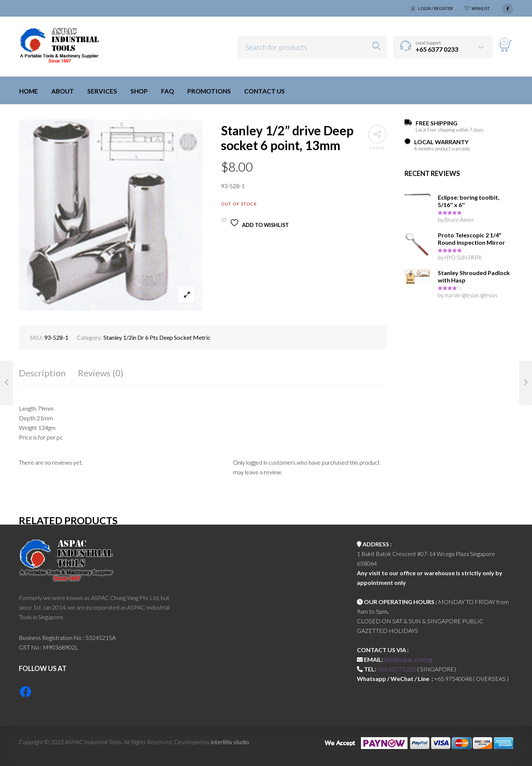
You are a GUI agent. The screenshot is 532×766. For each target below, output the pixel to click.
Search (376, 46)
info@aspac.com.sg (408, 659)
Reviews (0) (101, 373)
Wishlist (481, 8)
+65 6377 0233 (397, 669)
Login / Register (436, 8)
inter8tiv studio (230, 742)
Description (42, 373)
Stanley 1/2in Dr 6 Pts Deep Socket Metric (157, 337)
